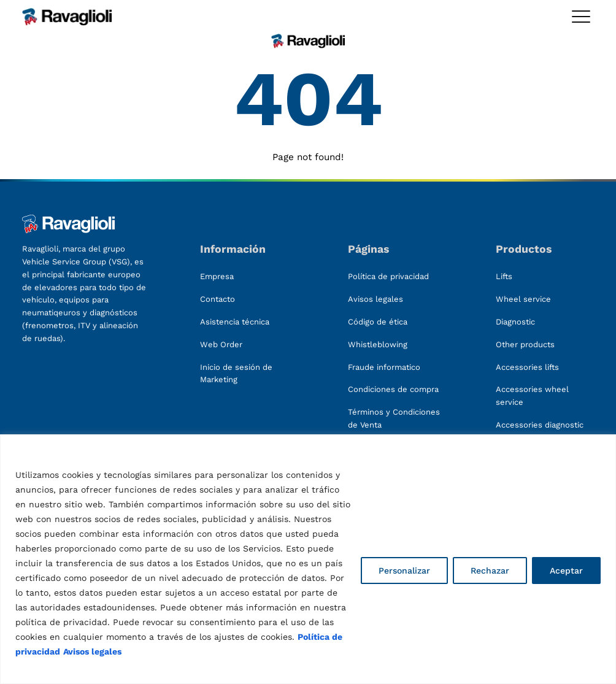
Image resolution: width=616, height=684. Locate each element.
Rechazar (490, 571)
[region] (308, 559)
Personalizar (404, 571)
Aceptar (566, 571)
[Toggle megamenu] (581, 17)
